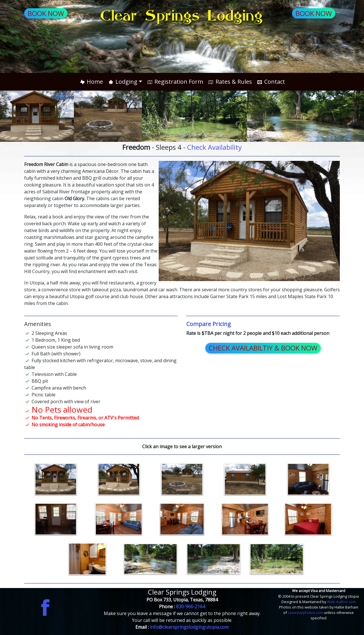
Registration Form (175, 82)
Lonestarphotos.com (306, 613)
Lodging (122, 82)
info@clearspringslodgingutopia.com (189, 627)
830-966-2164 (191, 607)
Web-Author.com (341, 602)
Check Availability (214, 147)
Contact (271, 82)
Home (91, 82)
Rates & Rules (230, 82)
